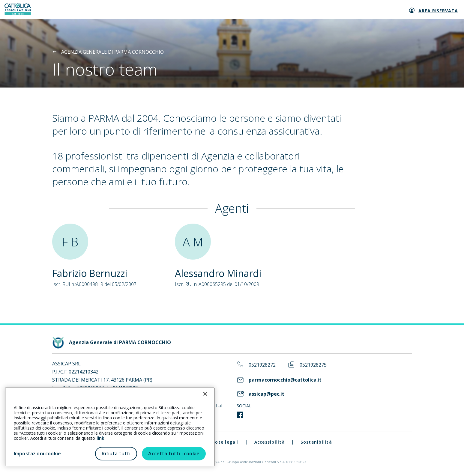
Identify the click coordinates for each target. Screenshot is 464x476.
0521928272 (262, 365)
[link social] (240, 415)
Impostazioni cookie (37, 454)
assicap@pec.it (266, 394)
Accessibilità (270, 442)
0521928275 (313, 365)
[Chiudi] (205, 394)
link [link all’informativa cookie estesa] (100, 438)
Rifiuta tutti (116, 454)
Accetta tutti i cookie (174, 454)
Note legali (225, 442)
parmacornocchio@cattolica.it (285, 380)
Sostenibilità (316, 442)
